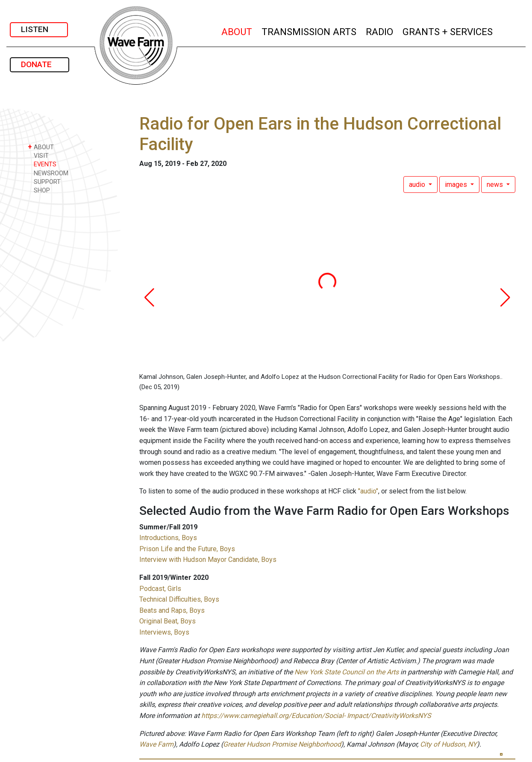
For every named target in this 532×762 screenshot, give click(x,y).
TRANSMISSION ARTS (309, 31)
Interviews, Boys (164, 632)
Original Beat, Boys (168, 621)
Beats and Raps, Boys (172, 610)
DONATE (40, 64)
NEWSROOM (48, 173)
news (496, 185)
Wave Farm (156, 744)
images (457, 185)
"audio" (368, 491)
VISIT (38, 155)
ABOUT (237, 31)
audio (418, 185)
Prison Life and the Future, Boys (187, 549)
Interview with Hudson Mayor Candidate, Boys (208, 560)
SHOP (39, 190)
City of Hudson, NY (448, 744)
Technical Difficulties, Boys (179, 599)
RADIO (380, 31)
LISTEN (39, 29)
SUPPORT (44, 182)
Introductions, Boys (168, 538)
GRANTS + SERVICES (448, 31)
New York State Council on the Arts (347, 672)
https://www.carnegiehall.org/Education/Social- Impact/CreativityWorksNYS (316, 716)
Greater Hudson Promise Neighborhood (282, 744)
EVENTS (42, 164)
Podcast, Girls (160, 589)
